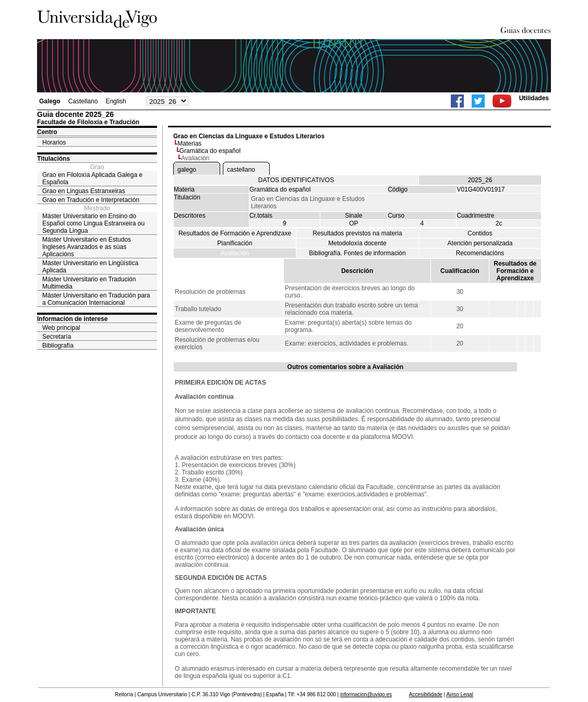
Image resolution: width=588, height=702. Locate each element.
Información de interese (72, 319)
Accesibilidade (426, 694)
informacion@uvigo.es (366, 694)
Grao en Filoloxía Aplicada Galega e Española (92, 179)
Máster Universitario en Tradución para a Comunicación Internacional (96, 299)
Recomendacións (480, 253)
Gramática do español (210, 151)
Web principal (61, 328)
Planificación (235, 243)
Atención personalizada (480, 243)
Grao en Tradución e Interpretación (91, 200)
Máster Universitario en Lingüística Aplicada (90, 267)
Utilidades (534, 98)
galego (187, 170)
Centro (47, 132)
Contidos (480, 233)
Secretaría (57, 337)
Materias (189, 144)
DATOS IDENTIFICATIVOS (296, 180)
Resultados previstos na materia (357, 233)
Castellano (83, 101)
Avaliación (235, 253)
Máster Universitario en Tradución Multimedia (89, 283)
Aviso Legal (460, 694)
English (116, 101)
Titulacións (53, 159)
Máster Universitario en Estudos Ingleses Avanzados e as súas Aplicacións (87, 247)
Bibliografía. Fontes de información (357, 253)
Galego (50, 101)
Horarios (54, 142)
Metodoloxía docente (357, 243)
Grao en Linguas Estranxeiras (84, 191)
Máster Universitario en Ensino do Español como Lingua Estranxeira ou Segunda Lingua (93, 223)
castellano (241, 170)
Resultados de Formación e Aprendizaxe (235, 233)
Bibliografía (58, 346)
